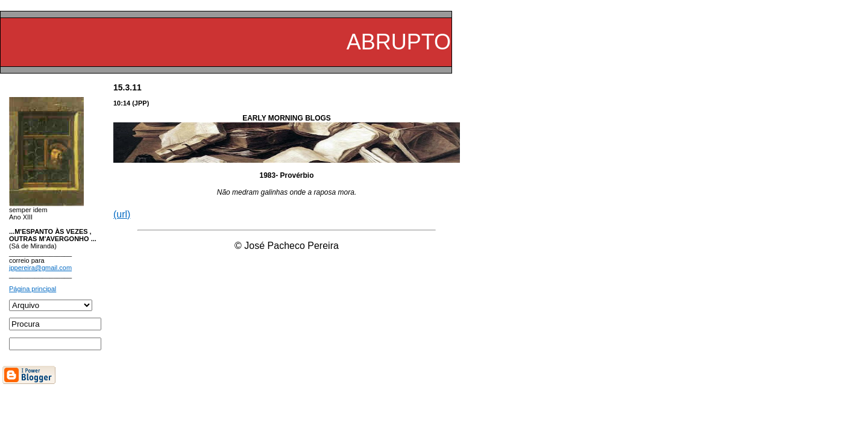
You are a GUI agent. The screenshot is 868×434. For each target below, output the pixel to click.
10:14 (122, 103)
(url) (122, 214)
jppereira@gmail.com (40, 268)
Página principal (33, 289)
